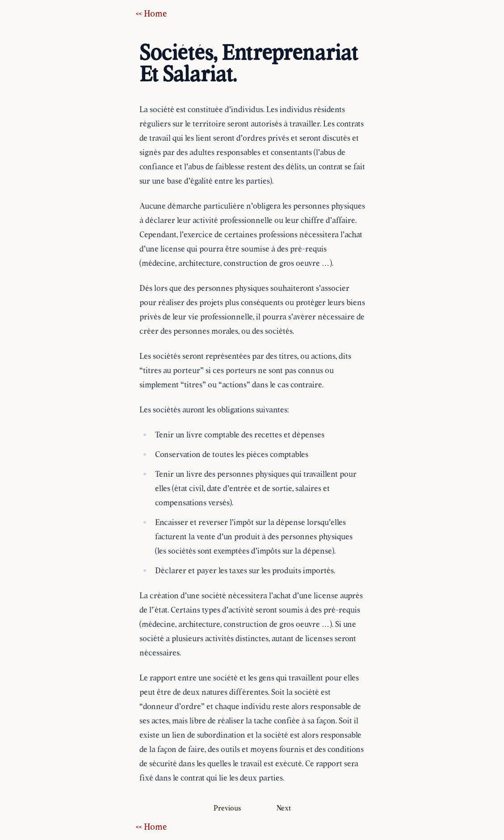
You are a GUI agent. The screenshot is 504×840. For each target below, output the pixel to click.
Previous (227, 808)
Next (284, 808)
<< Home (151, 13)
